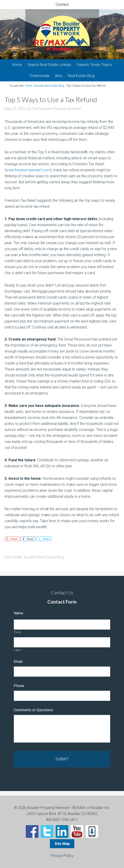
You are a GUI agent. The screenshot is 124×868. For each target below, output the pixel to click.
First (17, 632)
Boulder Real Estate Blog (44, 557)
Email (20, 662)
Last (17, 650)
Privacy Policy (62, 856)
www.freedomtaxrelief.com (28, 170)
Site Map (62, 844)
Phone (19, 686)
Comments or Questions (33, 710)
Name (20, 613)
